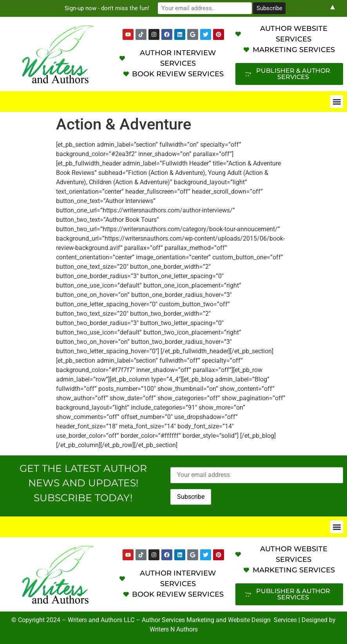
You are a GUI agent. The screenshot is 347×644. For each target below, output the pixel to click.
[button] (337, 102)
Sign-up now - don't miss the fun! (107, 8)
